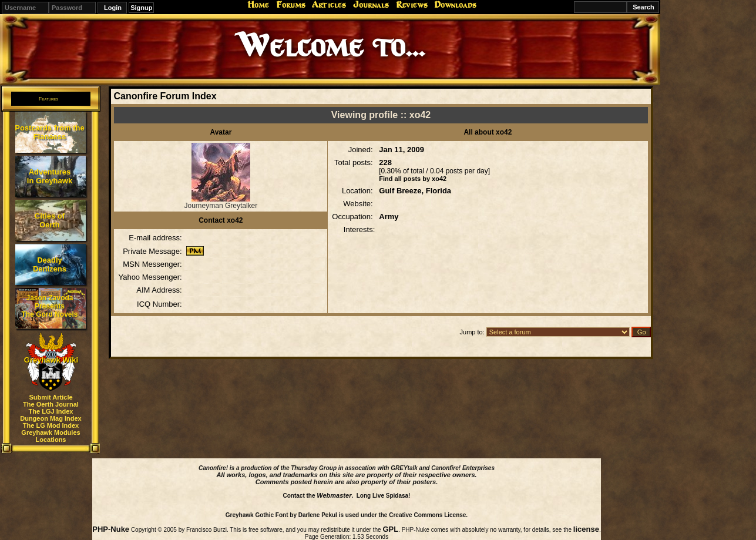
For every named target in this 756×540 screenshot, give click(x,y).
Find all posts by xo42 (413, 179)
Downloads (455, 5)
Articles (329, 5)
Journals (371, 5)
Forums (291, 5)
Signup (141, 8)
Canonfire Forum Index (165, 96)
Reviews (412, 5)
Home (258, 5)
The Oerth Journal (51, 404)
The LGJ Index (51, 411)
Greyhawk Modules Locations (51, 436)
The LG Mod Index (51, 425)
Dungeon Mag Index (51, 418)
